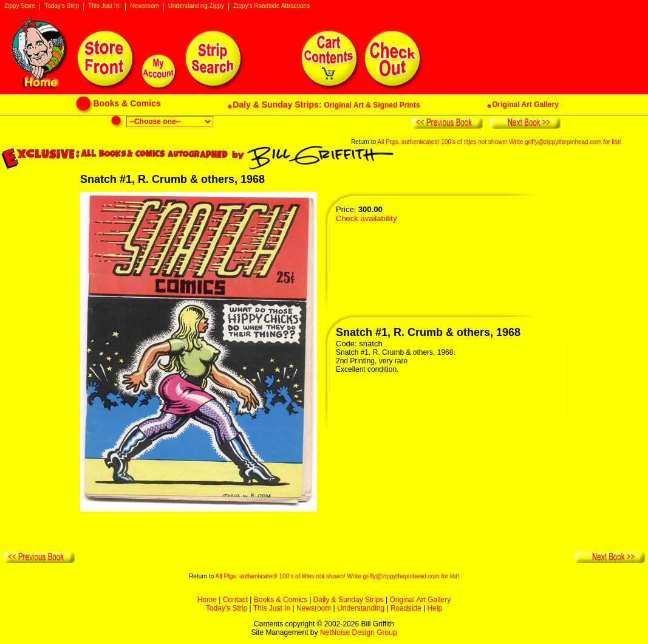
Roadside (406, 608)
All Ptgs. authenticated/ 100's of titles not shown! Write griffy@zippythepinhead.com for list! (499, 142)
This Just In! (104, 6)
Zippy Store (20, 6)
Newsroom (145, 6)
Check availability (366, 218)
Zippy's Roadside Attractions (271, 6)
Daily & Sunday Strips (349, 600)
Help (435, 608)
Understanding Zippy (196, 6)
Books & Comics (281, 600)
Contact (235, 600)
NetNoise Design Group (359, 632)
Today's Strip (62, 6)
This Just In (272, 608)
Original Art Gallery (420, 600)
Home (207, 600)
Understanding (361, 608)
